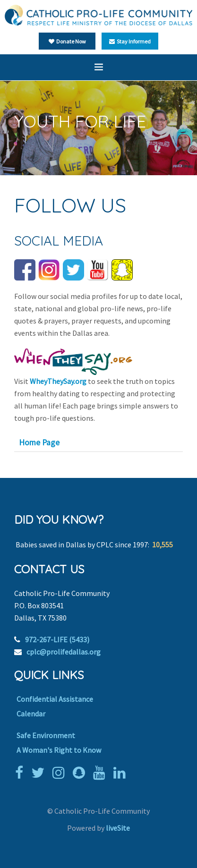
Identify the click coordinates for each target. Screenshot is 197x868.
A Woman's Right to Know (59, 750)
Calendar (31, 714)
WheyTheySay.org (58, 381)
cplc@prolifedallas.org (64, 652)
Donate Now (67, 41)
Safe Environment (46, 735)
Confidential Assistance (55, 699)
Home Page (39, 443)
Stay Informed (130, 41)
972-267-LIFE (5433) (57, 639)
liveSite (118, 828)
